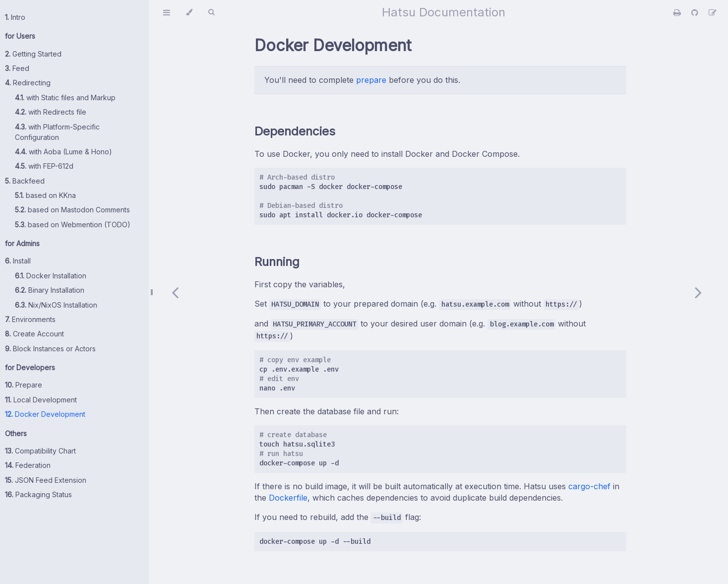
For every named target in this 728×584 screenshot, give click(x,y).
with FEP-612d (44, 166)
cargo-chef (589, 486)
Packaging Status (38, 494)
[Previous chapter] (175, 292)
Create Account (34, 334)
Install (18, 261)
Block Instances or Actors (50, 349)
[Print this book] (678, 12)
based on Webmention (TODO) (73, 225)
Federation (28, 465)
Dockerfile (288, 498)
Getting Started (33, 54)
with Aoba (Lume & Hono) (63, 152)
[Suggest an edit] (713, 12)
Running (277, 262)
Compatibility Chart (40, 451)
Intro (15, 17)
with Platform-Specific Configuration (57, 132)
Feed (17, 68)
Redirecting (28, 83)
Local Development (41, 400)
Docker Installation (51, 276)
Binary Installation (50, 290)
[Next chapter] (698, 292)
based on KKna (45, 195)
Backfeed (25, 181)
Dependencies (295, 131)
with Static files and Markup (65, 97)
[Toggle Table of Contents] (167, 12)
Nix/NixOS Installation (56, 305)
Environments (30, 319)
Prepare (24, 385)
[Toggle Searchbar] (211, 12)
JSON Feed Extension (46, 480)
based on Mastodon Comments (72, 210)
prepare (371, 80)
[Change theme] (189, 12)
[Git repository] (696, 12)
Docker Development (45, 414)
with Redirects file (51, 112)
